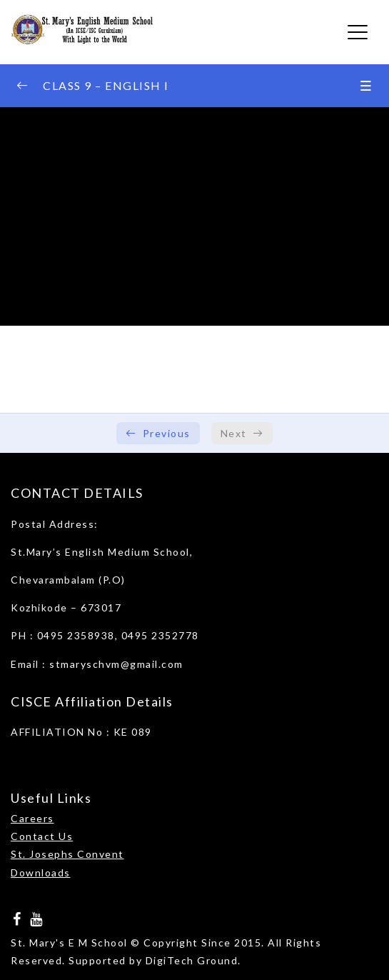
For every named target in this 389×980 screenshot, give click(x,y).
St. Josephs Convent (67, 854)
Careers (32, 818)
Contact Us (42, 836)
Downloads (41, 872)
